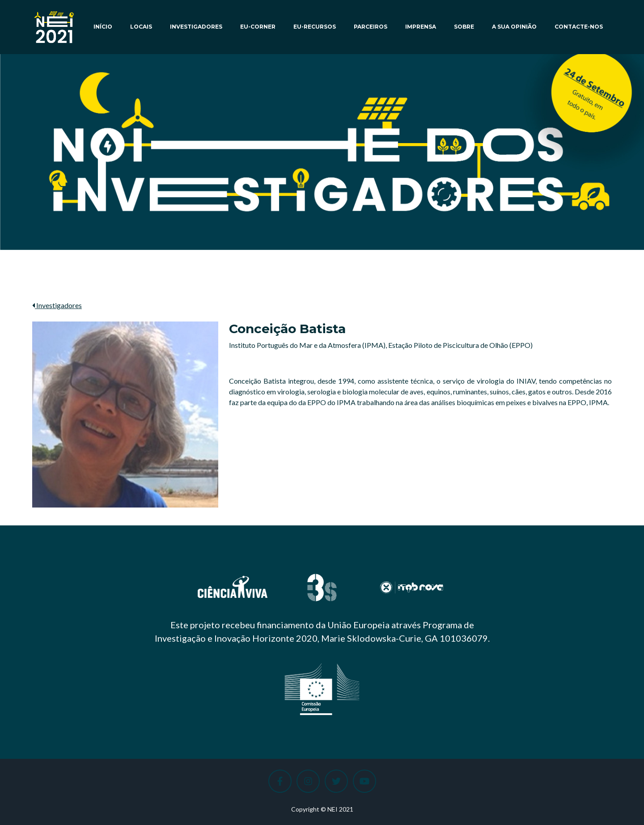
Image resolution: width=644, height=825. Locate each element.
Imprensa (421, 27)
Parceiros (371, 27)
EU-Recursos (315, 27)
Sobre (464, 27)
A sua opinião (514, 27)
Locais (141, 27)
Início (103, 27)
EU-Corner (258, 27)
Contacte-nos (579, 27)
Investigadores (196, 27)
